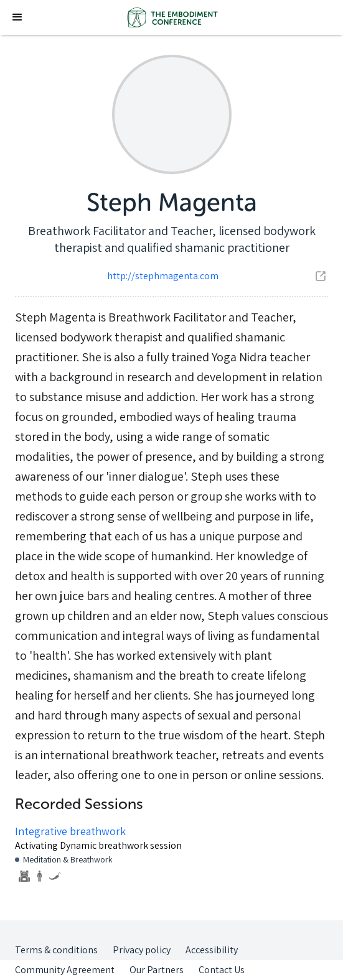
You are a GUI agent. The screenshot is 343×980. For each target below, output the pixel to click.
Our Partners (157, 970)
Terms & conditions (56, 950)
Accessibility (212, 950)
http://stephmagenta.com (163, 276)
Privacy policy (142, 950)
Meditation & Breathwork (68, 859)
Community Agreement (65, 970)
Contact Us (222, 970)
